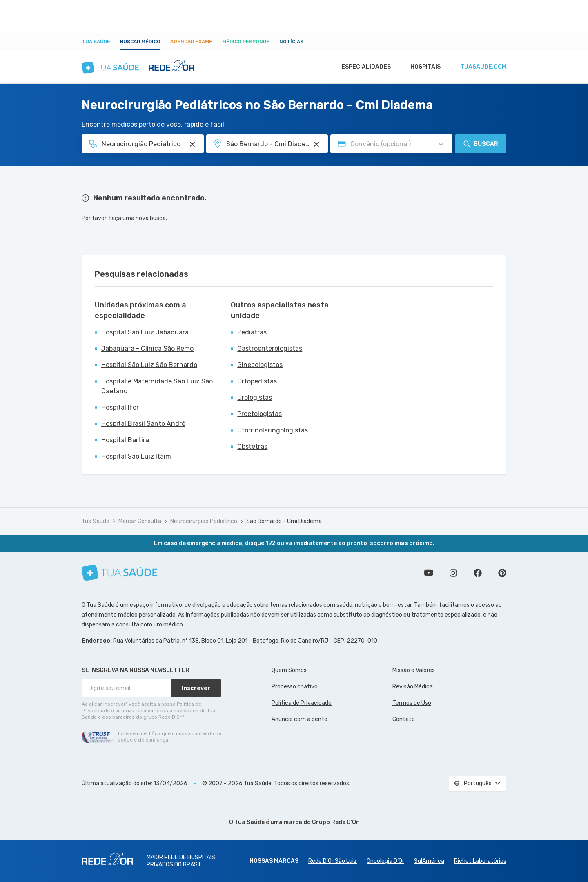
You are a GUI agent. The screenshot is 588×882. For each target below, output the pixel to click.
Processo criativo (295, 687)
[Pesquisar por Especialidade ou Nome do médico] (192, 144)
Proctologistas (259, 414)
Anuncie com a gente (300, 719)
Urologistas (255, 398)
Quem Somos (289, 670)
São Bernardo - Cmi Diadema (284, 521)
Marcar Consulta (140, 521)
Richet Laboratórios (480, 861)
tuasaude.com (483, 67)
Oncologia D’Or (385, 861)
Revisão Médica (413, 687)
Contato (404, 719)
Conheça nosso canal (429, 573)
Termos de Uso (412, 703)
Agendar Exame (191, 42)
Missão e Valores (414, 670)
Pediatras (252, 332)
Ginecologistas (260, 365)
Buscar (481, 144)
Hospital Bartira (125, 440)
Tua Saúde (96, 42)
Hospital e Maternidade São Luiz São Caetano (157, 386)
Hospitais (423, 67)
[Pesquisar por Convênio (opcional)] (441, 144)
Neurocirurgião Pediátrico (204, 521)
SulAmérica (429, 861)
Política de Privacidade (302, 703)
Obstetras (252, 447)
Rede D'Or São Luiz (333, 861)
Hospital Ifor (120, 407)
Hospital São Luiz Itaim (136, 456)
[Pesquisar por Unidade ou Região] (316, 144)
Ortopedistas (257, 381)
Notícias (291, 42)
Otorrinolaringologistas (273, 430)
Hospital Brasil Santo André (143, 424)
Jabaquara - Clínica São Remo (147, 349)
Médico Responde (246, 42)
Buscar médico (140, 42)
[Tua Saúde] (120, 573)
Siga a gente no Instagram (453, 573)
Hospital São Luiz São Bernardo (149, 365)
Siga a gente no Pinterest (502, 573)
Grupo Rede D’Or (335, 822)
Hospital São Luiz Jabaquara (145, 332)
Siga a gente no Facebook (478, 573)
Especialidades (362, 67)
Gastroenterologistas (270, 349)
